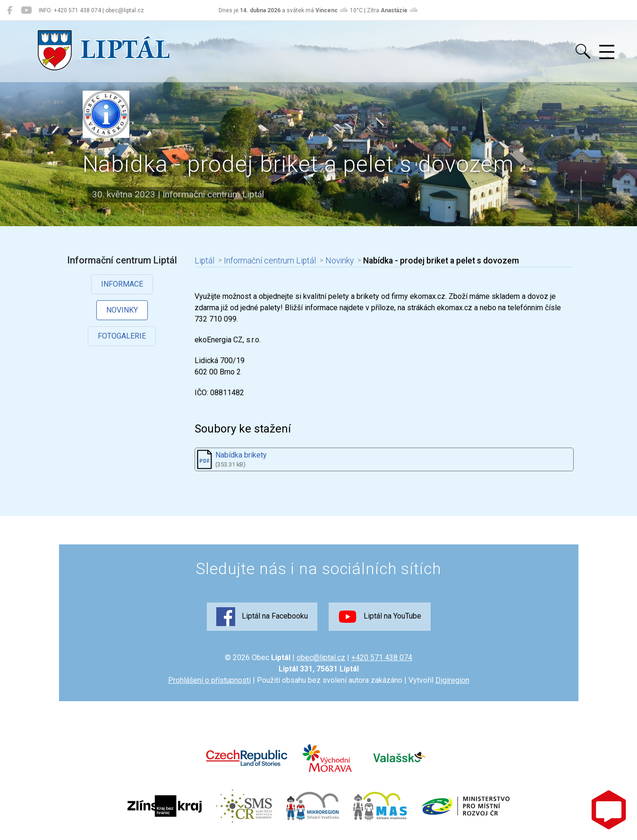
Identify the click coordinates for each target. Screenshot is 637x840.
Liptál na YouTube (380, 617)
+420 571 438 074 (382, 658)
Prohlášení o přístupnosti (209, 680)
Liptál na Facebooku (262, 617)
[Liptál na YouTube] (26, 10)
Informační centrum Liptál (270, 261)
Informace (122, 284)
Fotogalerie (122, 336)
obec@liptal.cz (321, 658)
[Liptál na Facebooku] (10, 10)
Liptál (204, 261)
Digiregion (452, 680)
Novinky (122, 310)
